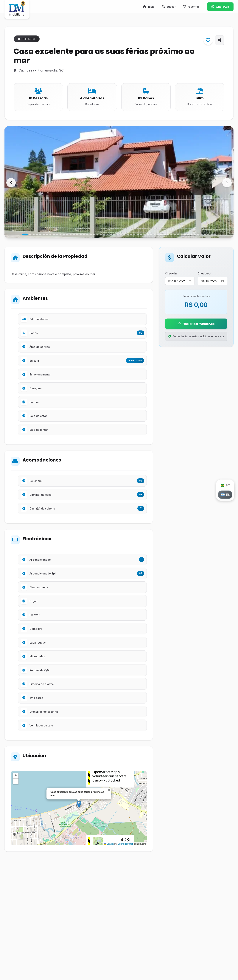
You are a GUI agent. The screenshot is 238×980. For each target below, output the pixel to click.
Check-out (204, 273)
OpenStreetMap (126, 844)
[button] (227, 183)
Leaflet (109, 844)
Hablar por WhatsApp (196, 324)
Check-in (171, 273)
